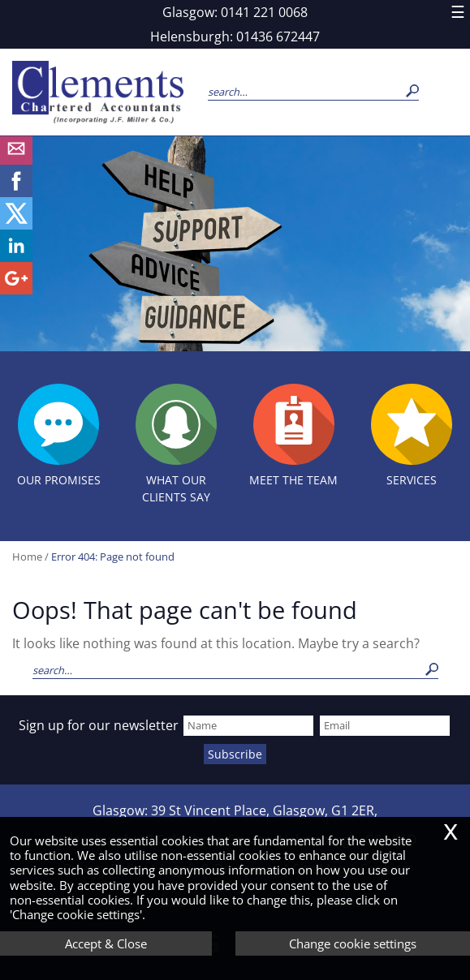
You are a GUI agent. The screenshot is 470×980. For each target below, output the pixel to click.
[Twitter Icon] (16, 225)
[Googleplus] (16, 290)
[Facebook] (16, 192)
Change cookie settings (353, 943)
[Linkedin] (16, 257)
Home (27, 557)
